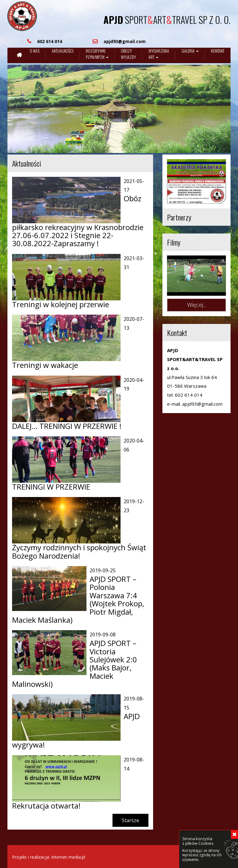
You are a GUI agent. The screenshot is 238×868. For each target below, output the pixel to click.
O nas (35, 51)
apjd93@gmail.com (202, 404)
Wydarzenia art (159, 54)
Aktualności (63, 51)
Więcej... (196, 305)
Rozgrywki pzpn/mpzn (97, 54)
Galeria (190, 51)
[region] (119, 109)
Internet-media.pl (68, 857)
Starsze (130, 820)
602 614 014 (189, 395)
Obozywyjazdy (128, 54)
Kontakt (218, 51)
